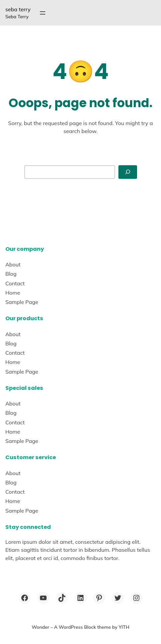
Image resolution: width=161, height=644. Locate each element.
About (13, 264)
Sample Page (22, 302)
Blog (11, 274)
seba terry (18, 9)
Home (13, 293)
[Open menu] (43, 13)
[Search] (128, 172)
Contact (15, 283)
